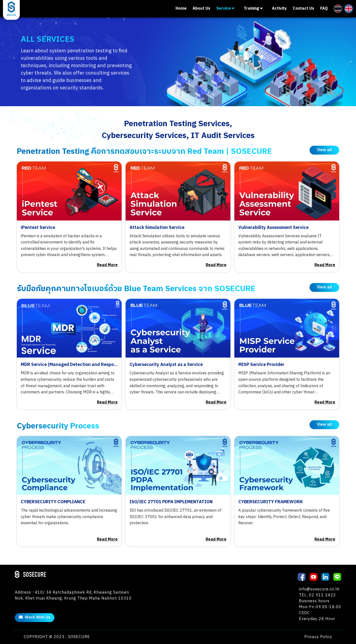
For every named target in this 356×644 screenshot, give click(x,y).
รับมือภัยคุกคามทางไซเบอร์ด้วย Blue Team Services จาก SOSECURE (136, 289)
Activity (279, 9)
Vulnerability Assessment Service (273, 228)
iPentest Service (38, 228)
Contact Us (303, 9)
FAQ (324, 9)
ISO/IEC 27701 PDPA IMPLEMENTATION (171, 502)
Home (181, 9)
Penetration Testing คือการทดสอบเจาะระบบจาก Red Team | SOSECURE (144, 151)
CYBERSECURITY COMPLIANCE (53, 502)
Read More (107, 265)
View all (324, 150)
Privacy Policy (318, 637)
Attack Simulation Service (157, 228)
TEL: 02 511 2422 (317, 595)
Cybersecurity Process (58, 426)
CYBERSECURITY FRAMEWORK (271, 502)
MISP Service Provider (261, 365)
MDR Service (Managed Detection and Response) (69, 365)
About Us (201, 9)
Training (253, 9)
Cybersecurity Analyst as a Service (166, 365)
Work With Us (35, 617)
